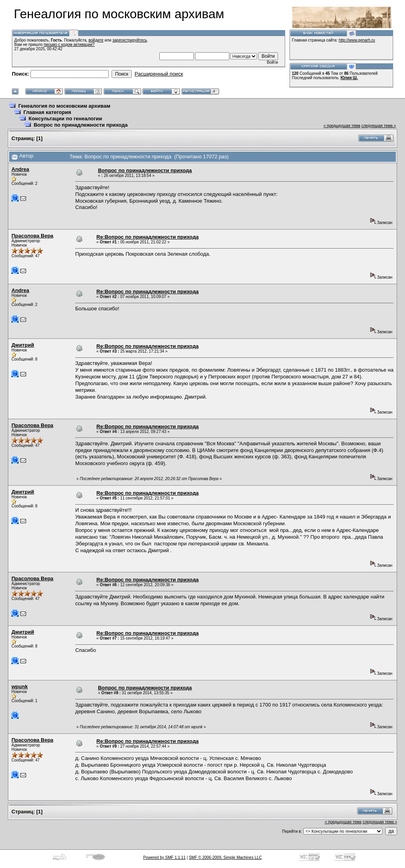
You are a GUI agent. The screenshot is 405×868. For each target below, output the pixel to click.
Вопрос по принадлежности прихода (80, 125)
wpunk (20, 687)
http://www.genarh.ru (357, 40)
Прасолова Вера (32, 236)
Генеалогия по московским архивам (64, 106)
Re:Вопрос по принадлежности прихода (148, 237)
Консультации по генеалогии (65, 119)
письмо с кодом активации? (69, 45)
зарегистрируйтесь (130, 40)
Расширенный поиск (159, 74)
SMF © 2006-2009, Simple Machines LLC (225, 858)
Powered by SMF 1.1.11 (164, 858)
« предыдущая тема (342, 126)
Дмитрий (23, 345)
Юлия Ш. (349, 78)
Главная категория (47, 112)
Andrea (20, 169)
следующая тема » (379, 126)
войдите (96, 40)
